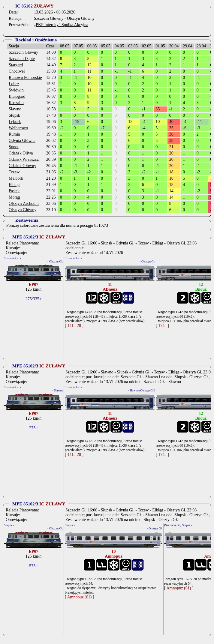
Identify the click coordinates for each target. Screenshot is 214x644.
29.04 (188, 46)
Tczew (14, 172)
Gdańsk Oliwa (21, 153)
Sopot (14, 147)
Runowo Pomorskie (25, 78)
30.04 (174, 46)
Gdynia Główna (22, 141)
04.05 (119, 46)
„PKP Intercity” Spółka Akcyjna (61, 25)
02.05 (147, 46)
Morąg (14, 197)
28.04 (201, 46)
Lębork (15, 122)
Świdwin (16, 90)
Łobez (14, 84)
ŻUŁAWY (44, 6)
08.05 (65, 46)
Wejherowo (18, 128)
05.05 (106, 46)
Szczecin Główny (23, 52)
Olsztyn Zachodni (24, 204)
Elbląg (14, 185)
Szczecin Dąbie (22, 59)
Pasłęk (14, 191)
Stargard (16, 65)
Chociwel (17, 71)
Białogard (17, 96)
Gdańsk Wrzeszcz (24, 159)
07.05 (78, 46)
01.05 (160, 46)
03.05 (133, 46)
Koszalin (16, 103)
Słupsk (14, 115)
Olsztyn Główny (23, 210)
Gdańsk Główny (22, 166)
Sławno (15, 109)
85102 (27, 6)
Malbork (16, 178)
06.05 (92, 46)
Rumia (14, 134)
